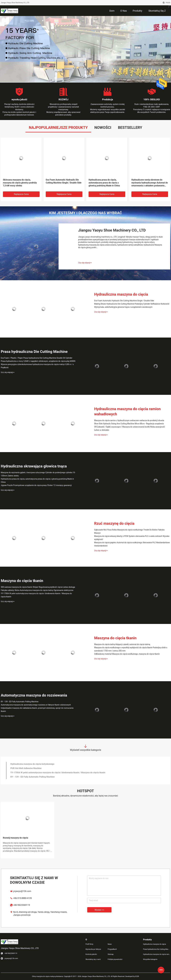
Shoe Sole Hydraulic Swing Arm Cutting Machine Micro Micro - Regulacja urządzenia (129, 424)
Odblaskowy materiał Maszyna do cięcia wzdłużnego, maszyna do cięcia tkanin (127, 654)
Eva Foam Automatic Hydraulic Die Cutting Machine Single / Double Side (64, 181)
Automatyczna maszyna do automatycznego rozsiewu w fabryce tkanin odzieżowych (36, 705)
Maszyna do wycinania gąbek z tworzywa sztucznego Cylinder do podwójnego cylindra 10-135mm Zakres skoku (38, 474)
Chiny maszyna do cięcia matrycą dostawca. (48, 976)
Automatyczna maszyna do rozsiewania (34, 695)
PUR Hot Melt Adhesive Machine (26, 768)
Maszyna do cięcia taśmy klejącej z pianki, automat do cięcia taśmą (122, 644)
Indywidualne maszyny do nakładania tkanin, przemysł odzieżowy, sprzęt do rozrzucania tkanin (37, 710)
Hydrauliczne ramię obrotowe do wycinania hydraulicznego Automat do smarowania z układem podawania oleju (150, 183)
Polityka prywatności (115, 959)
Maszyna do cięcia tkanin (22, 581)
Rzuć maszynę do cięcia (114, 523)
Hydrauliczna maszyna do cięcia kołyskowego (32, 764)
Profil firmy (89, 944)
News (110, 944)
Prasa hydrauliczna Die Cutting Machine (34, 352)
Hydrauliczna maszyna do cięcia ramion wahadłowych (127, 411)
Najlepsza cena (21, 194)
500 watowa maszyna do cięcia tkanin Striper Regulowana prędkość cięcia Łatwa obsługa (38, 587)
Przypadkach (112, 949)
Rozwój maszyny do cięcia (15, 838)
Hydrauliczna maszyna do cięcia (121, 294)
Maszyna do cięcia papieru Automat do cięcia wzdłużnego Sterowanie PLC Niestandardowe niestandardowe (132, 544)
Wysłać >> (99, 910)
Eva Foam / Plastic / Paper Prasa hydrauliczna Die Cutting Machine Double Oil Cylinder (37, 358)
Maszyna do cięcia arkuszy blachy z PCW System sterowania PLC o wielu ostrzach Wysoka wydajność (132, 538)
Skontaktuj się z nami (93, 959)
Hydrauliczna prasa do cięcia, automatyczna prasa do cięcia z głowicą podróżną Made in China (104, 183)
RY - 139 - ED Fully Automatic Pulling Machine (20, 702)
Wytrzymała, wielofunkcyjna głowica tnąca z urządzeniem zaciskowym (123, 307)
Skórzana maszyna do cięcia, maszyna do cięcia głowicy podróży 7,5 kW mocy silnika (20, 183)
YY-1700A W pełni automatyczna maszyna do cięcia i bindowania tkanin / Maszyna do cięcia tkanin (36, 595)
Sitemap (111, 954)
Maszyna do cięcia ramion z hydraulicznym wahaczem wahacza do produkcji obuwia (129, 420)
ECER (137, 976)
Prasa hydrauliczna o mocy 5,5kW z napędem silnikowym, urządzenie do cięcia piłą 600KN (38, 361)
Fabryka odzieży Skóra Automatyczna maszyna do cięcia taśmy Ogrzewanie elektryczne (37, 590)
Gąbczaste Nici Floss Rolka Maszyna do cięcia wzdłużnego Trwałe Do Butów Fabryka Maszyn (129, 531)
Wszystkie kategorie (150, 959)
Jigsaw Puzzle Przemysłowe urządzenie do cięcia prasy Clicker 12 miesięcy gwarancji (36, 485)
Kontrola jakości (91, 954)
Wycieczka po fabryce (93, 949)
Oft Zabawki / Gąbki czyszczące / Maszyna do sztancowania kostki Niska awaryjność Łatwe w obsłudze (130, 428)
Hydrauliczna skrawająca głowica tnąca (34, 466)
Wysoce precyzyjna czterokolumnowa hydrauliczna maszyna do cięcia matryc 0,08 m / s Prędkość (37, 366)
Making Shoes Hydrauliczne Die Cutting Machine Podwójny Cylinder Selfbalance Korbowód (132, 304)
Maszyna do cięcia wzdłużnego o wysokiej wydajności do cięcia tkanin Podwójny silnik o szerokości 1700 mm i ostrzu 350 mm (131, 649)
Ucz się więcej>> (85, 263)
